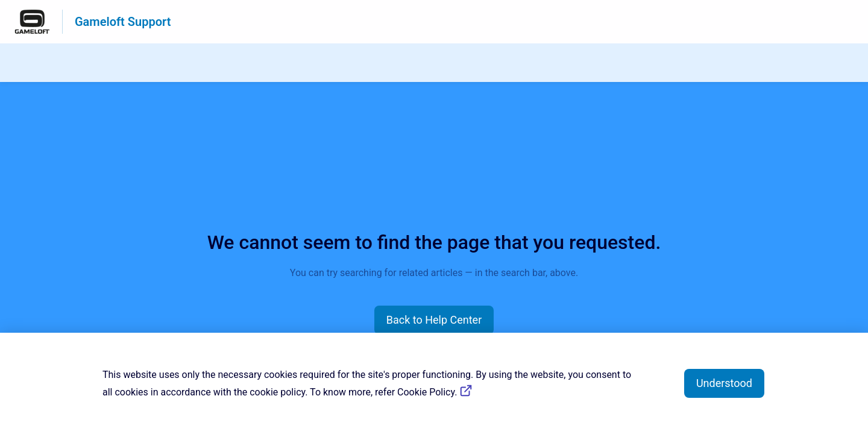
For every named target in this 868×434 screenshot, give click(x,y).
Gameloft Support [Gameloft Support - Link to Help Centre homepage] (123, 22)
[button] (434, 320)
